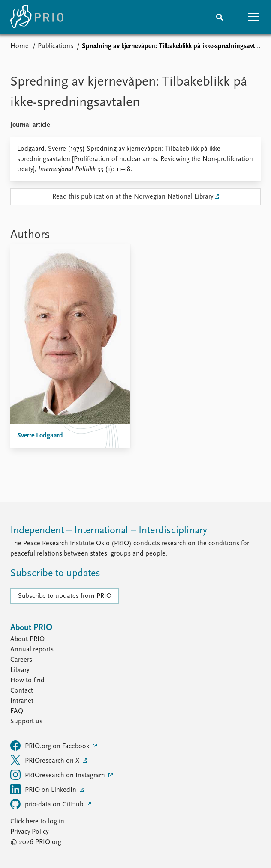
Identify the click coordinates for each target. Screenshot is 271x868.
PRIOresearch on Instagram (59, 775)
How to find (27, 681)
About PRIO (27, 639)
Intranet (22, 701)
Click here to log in (37, 822)
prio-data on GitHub (48, 804)
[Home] (37, 17)
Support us (26, 722)
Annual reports (32, 650)
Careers (21, 660)
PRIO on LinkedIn (44, 789)
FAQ (17, 711)
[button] (254, 17)
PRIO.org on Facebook (51, 746)
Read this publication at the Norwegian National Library (133, 197)
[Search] (220, 17)
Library (20, 670)
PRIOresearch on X (46, 760)
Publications (56, 46)
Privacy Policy (29, 832)
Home (20, 46)
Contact (22, 691)
